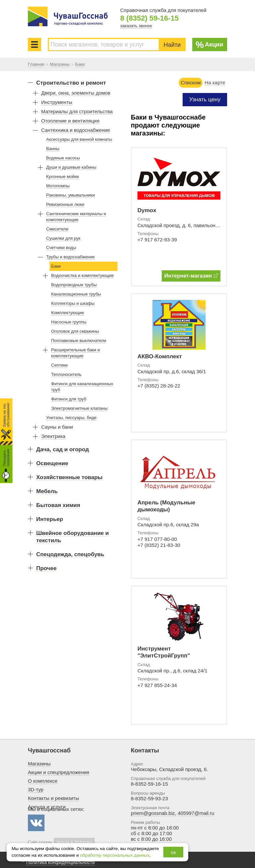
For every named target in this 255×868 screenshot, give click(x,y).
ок (173, 852)
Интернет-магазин (191, 276)
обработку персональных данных (115, 855)
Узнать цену (205, 99)
